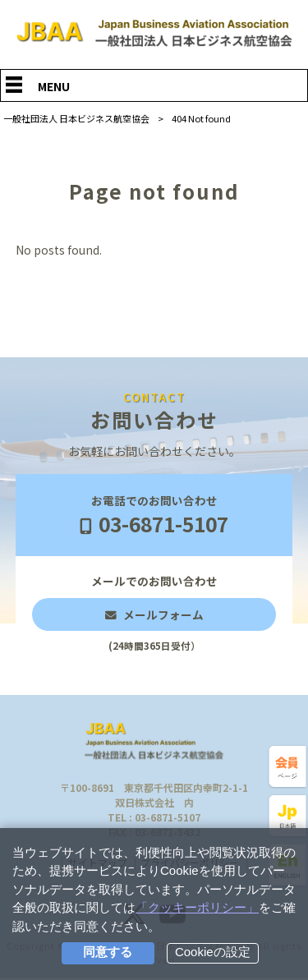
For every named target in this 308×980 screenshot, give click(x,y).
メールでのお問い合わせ (154, 614)
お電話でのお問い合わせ (154, 515)
